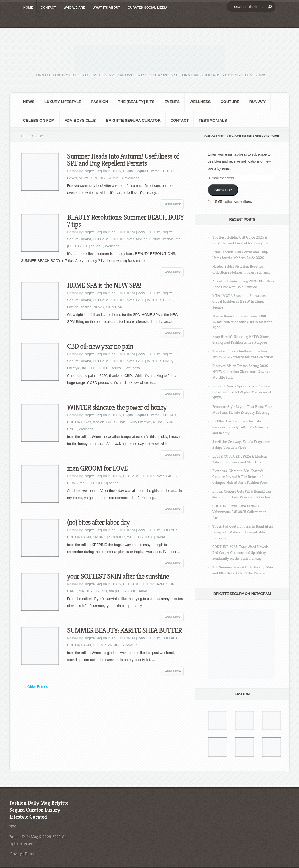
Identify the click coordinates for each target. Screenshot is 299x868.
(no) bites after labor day (98, 522)
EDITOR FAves (122, 239)
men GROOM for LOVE (97, 468)
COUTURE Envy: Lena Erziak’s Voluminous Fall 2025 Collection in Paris (239, 512)
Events (172, 102)
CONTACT (48, 8)
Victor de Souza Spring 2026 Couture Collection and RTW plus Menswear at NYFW (242, 392)
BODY (116, 171)
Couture (230, 102)
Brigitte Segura (95, 171)
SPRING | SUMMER (107, 178)
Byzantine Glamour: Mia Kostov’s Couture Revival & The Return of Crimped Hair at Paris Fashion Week (240, 477)
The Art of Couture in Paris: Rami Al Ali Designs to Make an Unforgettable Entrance (243, 532)
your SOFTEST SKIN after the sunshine (118, 576)
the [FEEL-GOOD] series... (103, 368)
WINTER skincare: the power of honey (117, 407)
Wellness (200, 102)
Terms (29, 854)
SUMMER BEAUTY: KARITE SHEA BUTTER (124, 630)
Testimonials (213, 120)
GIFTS (168, 300)
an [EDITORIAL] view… (130, 232)
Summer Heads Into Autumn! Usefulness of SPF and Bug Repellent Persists (123, 160)
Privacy (16, 854)
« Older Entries (36, 687)
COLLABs (101, 239)
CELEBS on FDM (39, 120)
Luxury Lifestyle (63, 102)
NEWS (29, 102)
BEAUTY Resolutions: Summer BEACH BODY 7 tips (125, 221)
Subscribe (223, 190)
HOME (28, 8)
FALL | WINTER (148, 300)
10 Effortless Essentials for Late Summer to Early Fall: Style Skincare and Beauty (240, 427)
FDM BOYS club (80, 120)
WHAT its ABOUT (107, 8)
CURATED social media (148, 8)
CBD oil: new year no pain (100, 346)
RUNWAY (258, 102)
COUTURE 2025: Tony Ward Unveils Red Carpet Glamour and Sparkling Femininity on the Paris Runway (240, 553)
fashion (100, 102)
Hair (122, 422)
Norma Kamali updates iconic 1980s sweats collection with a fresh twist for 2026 (242, 322)
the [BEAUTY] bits (136, 102)
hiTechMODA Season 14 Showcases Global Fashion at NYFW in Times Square (239, 301)
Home (26, 136)
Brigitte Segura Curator (133, 120)
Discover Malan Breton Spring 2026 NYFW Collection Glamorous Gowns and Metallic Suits (243, 372)
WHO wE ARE (74, 8)
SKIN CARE (115, 307)
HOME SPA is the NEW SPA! (104, 285)
